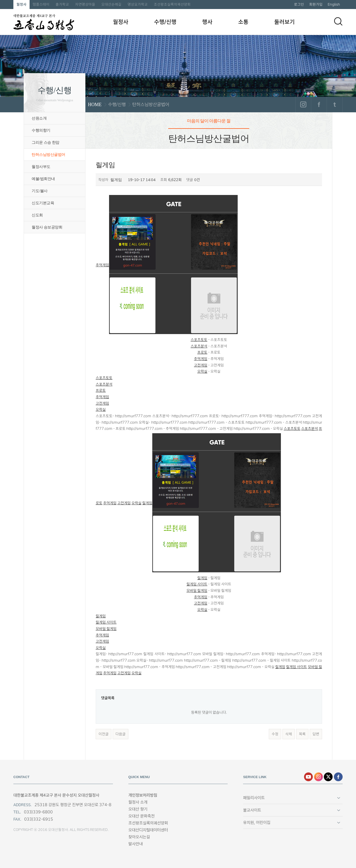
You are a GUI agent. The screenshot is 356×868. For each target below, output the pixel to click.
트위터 (335, 105)
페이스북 (319, 105)
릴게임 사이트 (197, 584)
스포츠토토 (199, 340)
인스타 (318, 777)
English (334, 4)
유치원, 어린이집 (257, 823)
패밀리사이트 (254, 798)
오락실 (202, 371)
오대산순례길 (111, 4)
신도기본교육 (43, 203)
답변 (316, 734)
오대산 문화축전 (141, 816)
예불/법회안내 (43, 179)
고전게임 (201, 365)
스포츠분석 (199, 346)
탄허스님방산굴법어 (48, 155)
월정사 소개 (138, 802)
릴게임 (212, 503)
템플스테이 (41, 4)
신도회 (37, 215)
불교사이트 (252, 810)
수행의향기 (41, 130)
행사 (207, 22)
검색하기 (338, 21)
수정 (275, 734)
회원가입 (316, 4)
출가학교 (62, 4)
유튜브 (308, 777)
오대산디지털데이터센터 (148, 830)
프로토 (202, 352)
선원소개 (39, 118)
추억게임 (167, 265)
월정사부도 (41, 167)
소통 (243, 22)
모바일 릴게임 (197, 591)
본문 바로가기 (0, 0)
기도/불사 (40, 191)
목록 (302, 734)
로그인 (299, 4)
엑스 (328, 777)
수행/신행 (165, 22)
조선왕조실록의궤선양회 (172, 4)
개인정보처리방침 (143, 795)
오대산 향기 (138, 809)
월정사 (21, 4)
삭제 (289, 734)
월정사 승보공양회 (47, 227)
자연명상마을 (85, 4)
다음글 (121, 734)
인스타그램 (303, 105)
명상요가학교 (138, 4)
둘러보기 (284, 22)
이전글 (104, 734)
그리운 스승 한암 (46, 142)
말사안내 (136, 844)
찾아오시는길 (139, 837)
